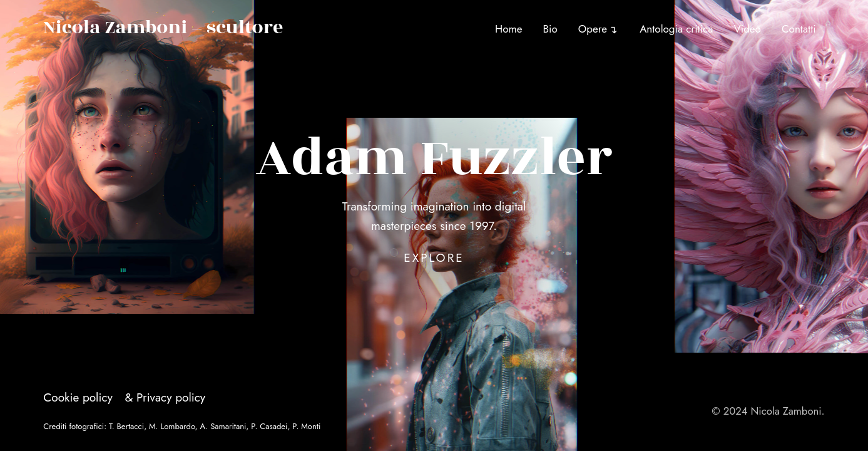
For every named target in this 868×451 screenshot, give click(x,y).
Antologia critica (676, 29)
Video (748, 29)
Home (508, 29)
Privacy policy (171, 397)
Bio (550, 29)
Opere (593, 29)
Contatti (799, 29)
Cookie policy (78, 397)
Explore (434, 258)
